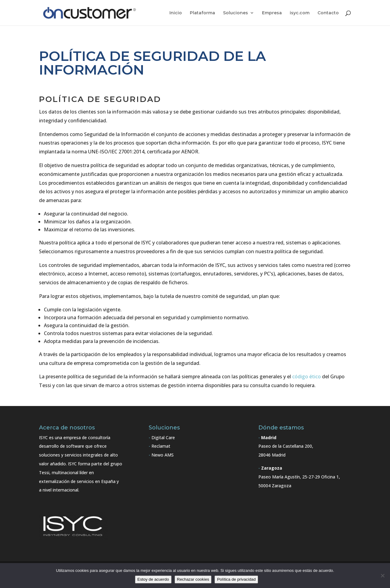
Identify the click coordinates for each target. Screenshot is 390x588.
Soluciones (236, 13)
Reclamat (161, 446)
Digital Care (163, 437)
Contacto (328, 13)
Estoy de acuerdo (153, 579)
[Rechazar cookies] (382, 576)
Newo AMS (163, 455)
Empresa (272, 13)
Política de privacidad (236, 579)
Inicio (176, 13)
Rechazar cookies (193, 579)
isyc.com (300, 13)
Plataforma (202, 13)
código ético (307, 376)
